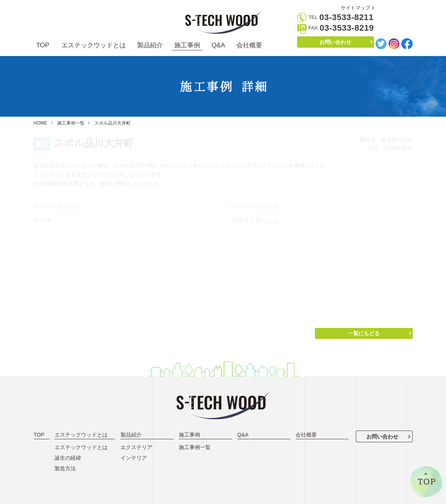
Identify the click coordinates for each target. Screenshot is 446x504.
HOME (41, 123)
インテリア (134, 458)
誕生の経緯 (68, 458)
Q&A (218, 45)
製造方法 (65, 468)
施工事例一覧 (71, 123)
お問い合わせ (335, 42)
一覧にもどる (364, 333)
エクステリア (136, 447)
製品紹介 (150, 45)
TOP (43, 45)
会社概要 (249, 45)
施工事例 (187, 45)
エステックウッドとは (94, 45)
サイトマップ (355, 8)
